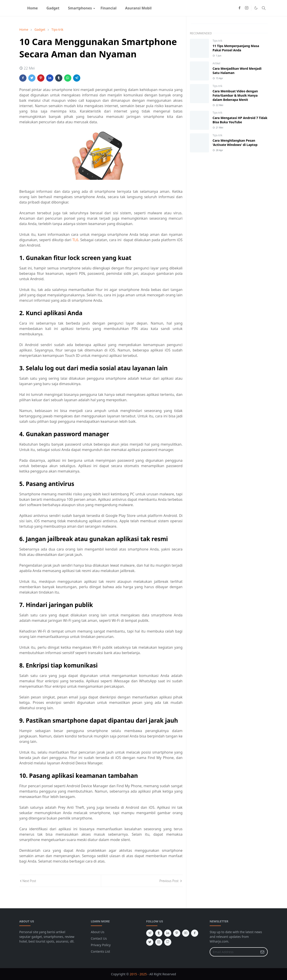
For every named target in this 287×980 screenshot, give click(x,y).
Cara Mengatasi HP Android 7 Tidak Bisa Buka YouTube (240, 120)
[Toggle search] (264, 8)
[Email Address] (234, 952)
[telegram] (150, 933)
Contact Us (99, 938)
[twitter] (150, 942)
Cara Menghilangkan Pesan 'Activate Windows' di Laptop (235, 143)
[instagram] (247, 8)
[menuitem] (33, 8)
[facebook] (239, 8)
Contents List (100, 951)
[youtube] (186, 933)
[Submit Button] (262, 952)
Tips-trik (217, 41)
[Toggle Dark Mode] (256, 8)
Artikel (216, 63)
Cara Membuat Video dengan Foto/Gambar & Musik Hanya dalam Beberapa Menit (235, 95)
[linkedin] (168, 933)
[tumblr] (159, 933)
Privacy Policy (101, 945)
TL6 (75, 240)
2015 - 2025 (138, 974)
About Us (98, 932)
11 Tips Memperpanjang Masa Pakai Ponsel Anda (236, 48)
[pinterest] (177, 933)
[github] (168, 942)
